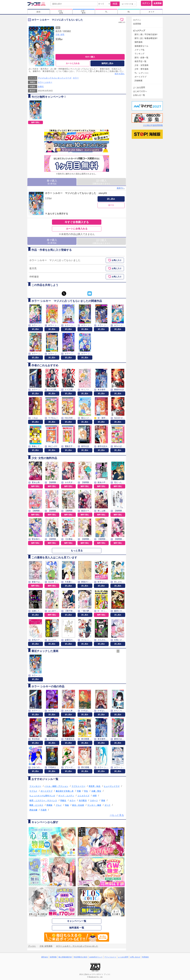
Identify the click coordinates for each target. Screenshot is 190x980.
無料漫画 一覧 (77, 928)
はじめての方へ (140, 91)
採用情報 (53, 957)
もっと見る (77, 551)
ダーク (107, 805)
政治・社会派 (78, 805)
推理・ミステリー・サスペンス (43, 800)
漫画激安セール (141, 46)
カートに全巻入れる (77, 229)
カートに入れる (73, 63)
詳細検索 (138, 81)
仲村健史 (67, 31)
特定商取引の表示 (81, 957)
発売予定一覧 (140, 61)
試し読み (111, 199)
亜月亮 (58, 31)
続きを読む (120, 74)
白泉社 (41, 86)
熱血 (67, 805)
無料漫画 (138, 42)
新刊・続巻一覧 (141, 58)
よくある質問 (139, 87)
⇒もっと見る (117, 815)
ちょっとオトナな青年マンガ (42, 796)
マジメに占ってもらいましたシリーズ (55, 78)
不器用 (43, 810)
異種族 (49, 805)
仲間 (95, 796)
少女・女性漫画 (141, 65)
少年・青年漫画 (141, 69)
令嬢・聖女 (96, 791)
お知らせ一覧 (139, 95)
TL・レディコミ (142, 73)
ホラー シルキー (45, 82)
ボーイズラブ (46, 791)
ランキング (139, 54)
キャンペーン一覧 (77, 921)
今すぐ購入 (90, 57)
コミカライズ (83, 796)
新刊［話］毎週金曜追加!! (146, 38)
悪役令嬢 (33, 810)
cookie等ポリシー (96, 957)
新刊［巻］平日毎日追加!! (146, 34)
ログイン (146, 3)
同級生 (63, 800)
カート (111, 205)
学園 (79, 791)
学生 (86, 791)
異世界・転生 (95, 786)
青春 (103, 800)
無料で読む (35, 122)
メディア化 (139, 50)
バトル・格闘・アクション (56, 786)
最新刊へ (121, 188)
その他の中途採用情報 (153, 125)
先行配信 (83, 800)
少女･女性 (60, 34)
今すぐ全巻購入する (77, 222)
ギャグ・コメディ (66, 796)
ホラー (76, 78)
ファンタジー (35, 786)
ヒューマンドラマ (112, 786)
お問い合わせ (135, 957)
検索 (115, 4)
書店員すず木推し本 (65, 791)
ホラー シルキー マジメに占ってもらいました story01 (76, 193)
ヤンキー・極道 (94, 805)
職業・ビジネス (36, 805)
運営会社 (45, 957)
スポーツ (94, 800)
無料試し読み (107, 63)
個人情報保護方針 (65, 957)
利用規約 (145, 957)
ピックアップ (139, 31)
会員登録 (158, 3)
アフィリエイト (110, 957)
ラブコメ (33, 791)
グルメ (59, 805)
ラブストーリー (78, 786)
